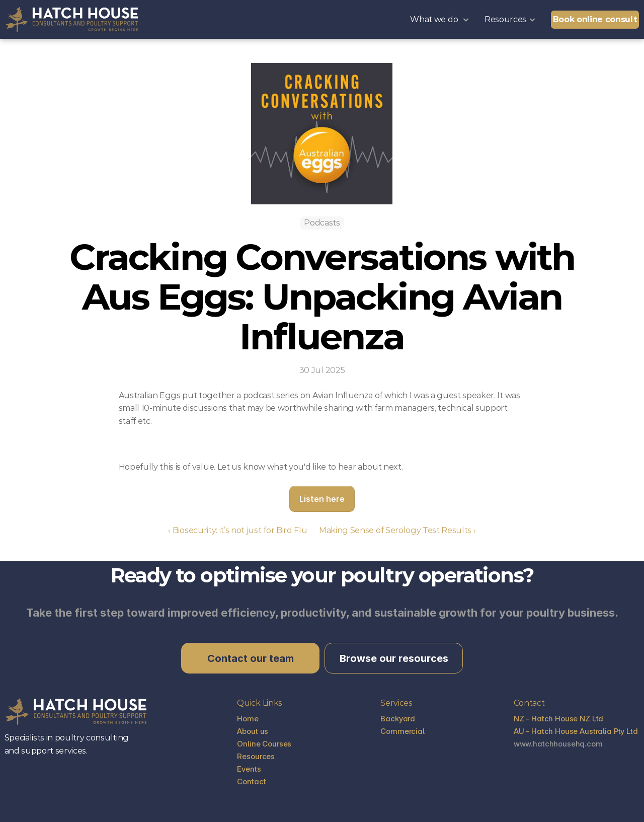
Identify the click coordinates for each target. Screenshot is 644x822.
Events (249, 769)
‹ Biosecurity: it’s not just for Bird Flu (238, 530)
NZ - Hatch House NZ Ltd (559, 719)
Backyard (398, 719)
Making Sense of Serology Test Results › (397, 530)
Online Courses (264, 744)
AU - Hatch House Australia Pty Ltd (577, 731)
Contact (251, 781)
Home (248, 719)
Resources (256, 756)
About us (253, 731)
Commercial (403, 731)
